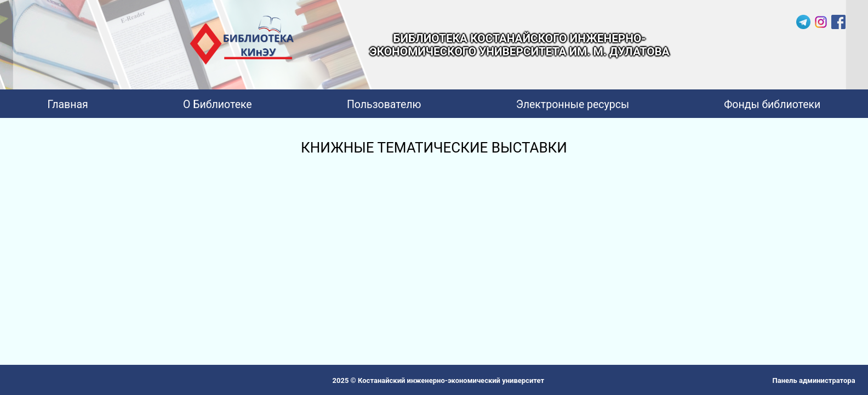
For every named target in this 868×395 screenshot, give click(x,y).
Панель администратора (814, 380)
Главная (68, 105)
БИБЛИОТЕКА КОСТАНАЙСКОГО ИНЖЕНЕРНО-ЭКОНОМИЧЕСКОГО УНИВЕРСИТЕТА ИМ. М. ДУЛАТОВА (519, 45)
